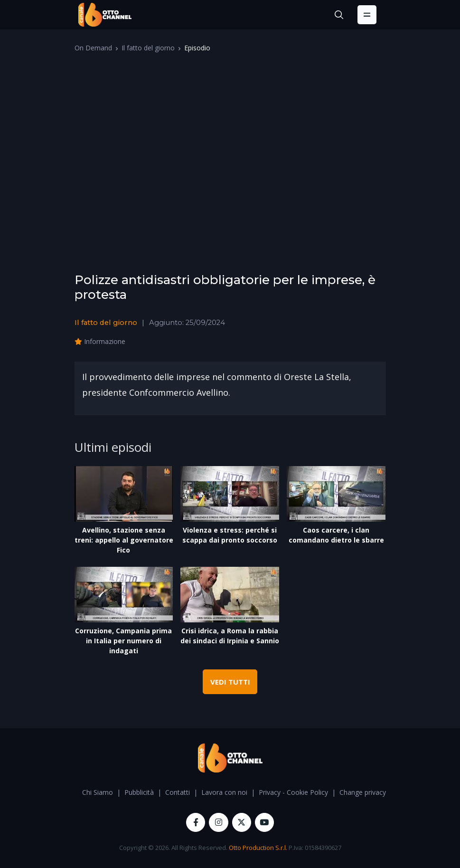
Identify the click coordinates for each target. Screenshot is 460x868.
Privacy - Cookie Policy (293, 792)
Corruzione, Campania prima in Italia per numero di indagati (123, 641)
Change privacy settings (376, 792)
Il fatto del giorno (148, 48)
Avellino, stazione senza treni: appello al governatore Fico (124, 540)
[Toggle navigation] (367, 15)
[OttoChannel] (105, 15)
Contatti (178, 792)
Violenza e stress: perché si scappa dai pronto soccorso (230, 535)
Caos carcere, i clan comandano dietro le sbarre (336, 535)
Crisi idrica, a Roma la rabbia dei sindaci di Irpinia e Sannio (230, 636)
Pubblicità (139, 792)
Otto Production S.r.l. (258, 848)
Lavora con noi (224, 792)
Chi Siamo (98, 792)
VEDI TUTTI (230, 682)
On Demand (93, 48)
